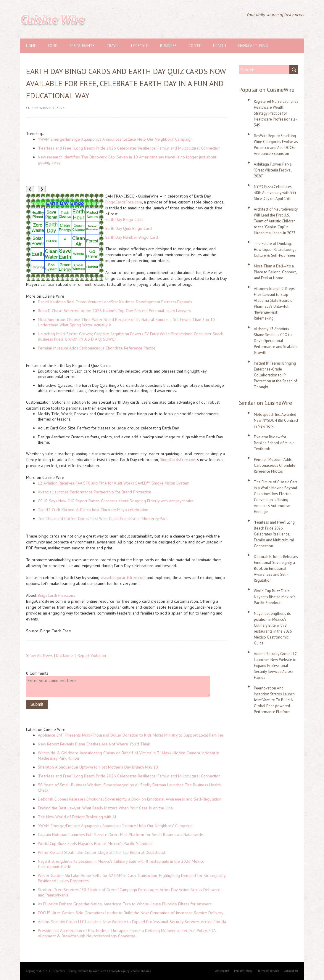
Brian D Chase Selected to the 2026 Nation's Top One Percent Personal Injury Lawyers (114, 311)
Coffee (195, 46)
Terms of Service (268, 971)
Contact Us (291, 971)
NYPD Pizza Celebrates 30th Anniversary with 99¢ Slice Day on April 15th (275, 193)
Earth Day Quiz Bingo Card (129, 228)
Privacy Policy (243, 971)
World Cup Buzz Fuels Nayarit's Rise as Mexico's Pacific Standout (95, 843)
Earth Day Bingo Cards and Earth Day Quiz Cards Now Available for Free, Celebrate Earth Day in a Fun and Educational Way (126, 83)
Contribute (222, 971)
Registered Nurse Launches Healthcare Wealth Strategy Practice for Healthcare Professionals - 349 (276, 113)
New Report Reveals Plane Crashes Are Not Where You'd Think (94, 744)
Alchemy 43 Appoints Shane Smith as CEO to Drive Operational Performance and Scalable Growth (276, 341)
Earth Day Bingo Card (124, 219)
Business (168, 46)
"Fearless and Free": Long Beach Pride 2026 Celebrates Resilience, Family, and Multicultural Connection (129, 148)
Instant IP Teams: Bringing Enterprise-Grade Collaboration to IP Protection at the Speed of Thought (275, 375)
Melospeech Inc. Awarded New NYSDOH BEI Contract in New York (276, 420)
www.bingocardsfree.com (123, 578)
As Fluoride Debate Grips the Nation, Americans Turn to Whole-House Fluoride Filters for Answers (125, 904)
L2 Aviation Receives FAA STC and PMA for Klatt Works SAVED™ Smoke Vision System (114, 483)
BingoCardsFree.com (124, 202)
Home (31, 46)
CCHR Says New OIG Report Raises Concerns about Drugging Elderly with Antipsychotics (116, 501)
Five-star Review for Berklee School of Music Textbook (274, 443)
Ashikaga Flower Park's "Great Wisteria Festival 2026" (273, 170)
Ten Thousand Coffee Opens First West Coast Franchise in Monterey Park (103, 519)
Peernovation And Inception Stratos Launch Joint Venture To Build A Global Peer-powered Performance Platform (274, 700)
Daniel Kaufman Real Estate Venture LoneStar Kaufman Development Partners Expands (115, 302)
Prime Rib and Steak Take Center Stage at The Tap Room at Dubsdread (101, 852)
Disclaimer (65, 655)
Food (53, 46)
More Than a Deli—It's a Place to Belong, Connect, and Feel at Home (275, 272)
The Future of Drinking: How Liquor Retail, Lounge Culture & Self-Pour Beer (275, 250)
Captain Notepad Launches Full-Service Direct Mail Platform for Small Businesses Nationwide (121, 835)
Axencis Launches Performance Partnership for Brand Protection (95, 492)
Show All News (39, 655)
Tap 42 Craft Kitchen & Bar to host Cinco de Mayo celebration (93, 510)
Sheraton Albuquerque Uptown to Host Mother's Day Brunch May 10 (98, 767)
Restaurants (82, 46)
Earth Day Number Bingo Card (132, 237)
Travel (113, 46)
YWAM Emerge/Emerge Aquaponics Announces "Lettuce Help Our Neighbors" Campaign (115, 139)
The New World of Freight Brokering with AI (77, 817)
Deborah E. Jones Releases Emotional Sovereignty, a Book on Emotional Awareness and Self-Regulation (130, 799)
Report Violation (92, 655)
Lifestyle (140, 46)
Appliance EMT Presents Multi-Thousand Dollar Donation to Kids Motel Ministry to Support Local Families (131, 735)
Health (220, 46)
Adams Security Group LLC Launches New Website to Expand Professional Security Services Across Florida (132, 922)
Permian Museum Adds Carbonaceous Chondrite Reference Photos (97, 348)
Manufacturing (253, 46)
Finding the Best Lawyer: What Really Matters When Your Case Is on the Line (105, 808)
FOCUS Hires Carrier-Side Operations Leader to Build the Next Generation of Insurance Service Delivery (131, 913)
